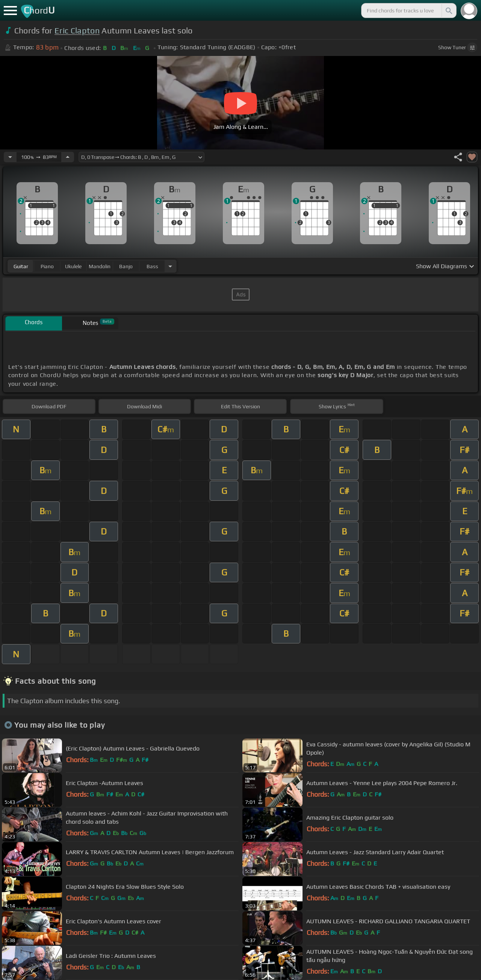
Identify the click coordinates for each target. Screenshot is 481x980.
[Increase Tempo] (68, 157)
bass (152, 266)
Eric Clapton (77, 31)
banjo (126, 266)
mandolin (100, 266)
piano (47, 266)
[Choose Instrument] (170, 266)
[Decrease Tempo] (10, 157)
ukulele (73, 266)
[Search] (448, 11)
